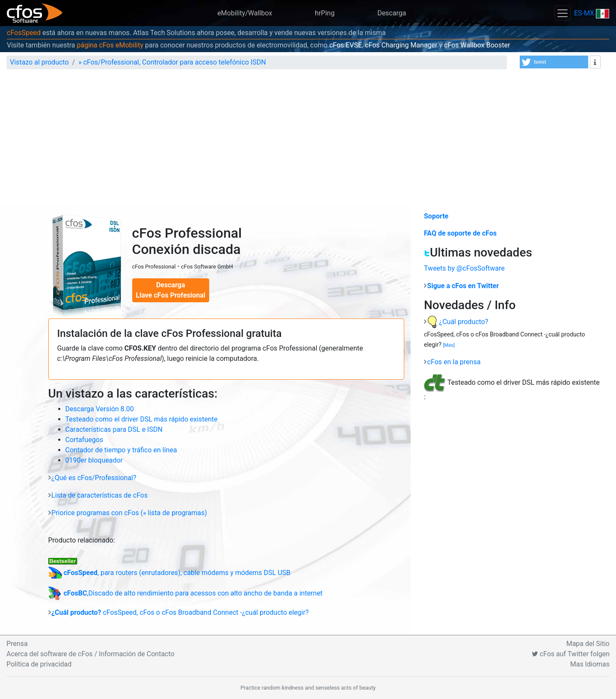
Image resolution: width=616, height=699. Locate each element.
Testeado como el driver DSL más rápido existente (142, 419)
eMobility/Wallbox (245, 13)
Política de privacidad (39, 664)
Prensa (17, 644)
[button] (554, 62)
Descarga (392, 13)
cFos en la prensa (454, 362)
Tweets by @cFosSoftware (464, 268)
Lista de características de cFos (99, 495)
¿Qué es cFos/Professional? (94, 478)
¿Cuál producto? (458, 322)
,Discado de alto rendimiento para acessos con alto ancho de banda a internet (186, 593)
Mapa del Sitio (588, 644)
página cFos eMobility (110, 45)
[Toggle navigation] (563, 13)
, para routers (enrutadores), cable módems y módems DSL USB (170, 573)
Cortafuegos (84, 440)
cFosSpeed (24, 33)
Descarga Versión (100, 409)
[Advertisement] (308, 140)
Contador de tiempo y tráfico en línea (121, 450)
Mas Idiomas (590, 664)
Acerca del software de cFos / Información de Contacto (90, 654)
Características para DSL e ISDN (114, 429)
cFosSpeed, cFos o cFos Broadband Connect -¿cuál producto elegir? (180, 612)
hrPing (325, 13)
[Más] (449, 345)
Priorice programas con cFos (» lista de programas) (129, 513)
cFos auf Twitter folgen (571, 654)
